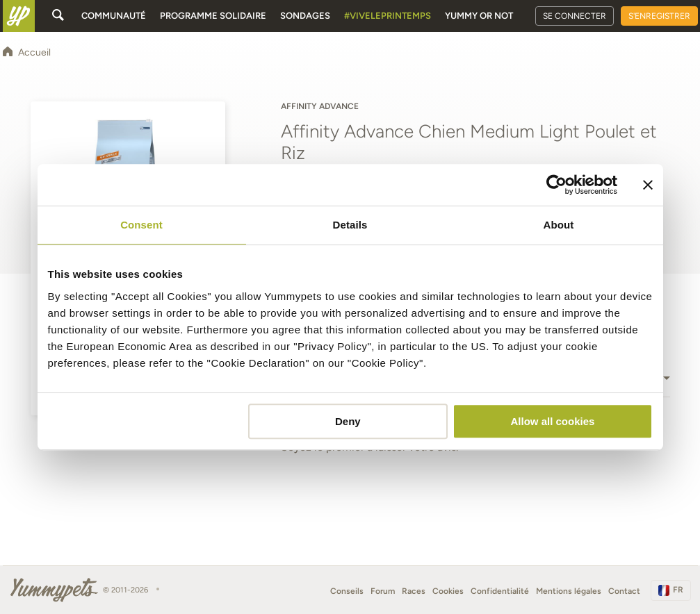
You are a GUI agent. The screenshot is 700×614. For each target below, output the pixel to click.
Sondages (305, 16)
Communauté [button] (114, 16)
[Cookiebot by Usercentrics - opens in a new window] (556, 185)
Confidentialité (500, 591)
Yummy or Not (479, 16)
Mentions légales (569, 591)
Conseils (347, 591)
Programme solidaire (213, 16)
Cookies (448, 591)
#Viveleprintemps (388, 16)
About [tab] (559, 225)
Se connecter (575, 16)
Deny (348, 421)
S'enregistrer (659, 16)
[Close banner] (648, 185)
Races (414, 591)
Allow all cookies (553, 421)
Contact (624, 591)
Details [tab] (350, 225)
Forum (383, 591)
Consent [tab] (141, 225)
